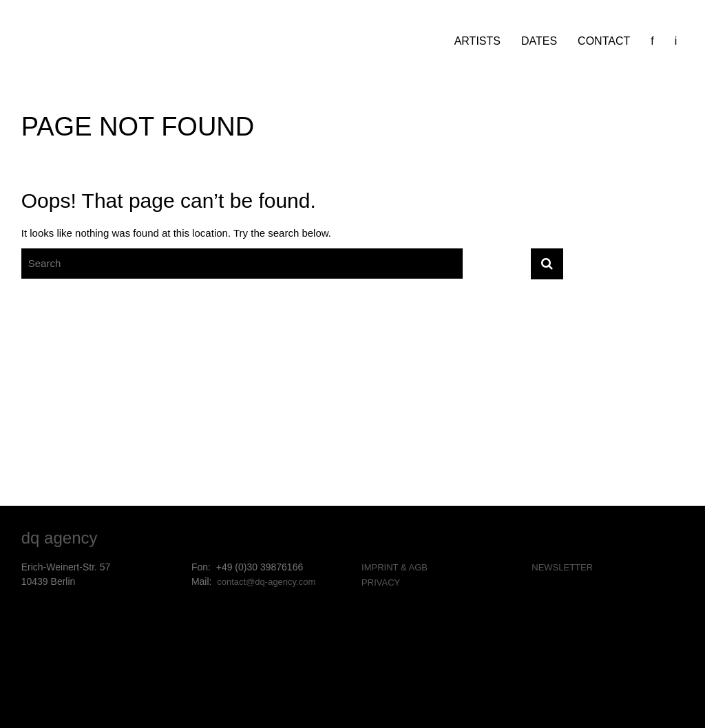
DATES (539, 41)
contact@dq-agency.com (266, 582)
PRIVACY (381, 582)
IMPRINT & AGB (394, 567)
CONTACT (604, 41)
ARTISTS (477, 41)
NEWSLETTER (562, 567)
